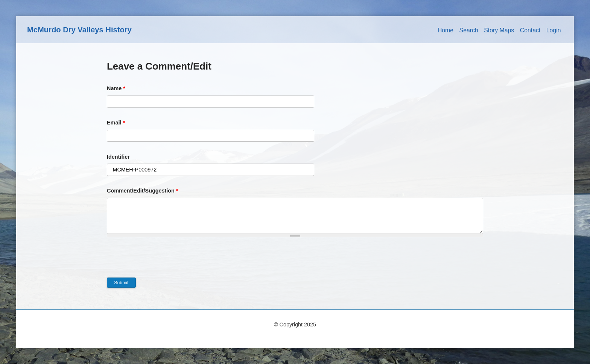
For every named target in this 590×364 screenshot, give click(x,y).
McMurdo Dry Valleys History (79, 30)
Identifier (118, 157)
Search (469, 30)
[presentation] (164, 263)
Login (554, 30)
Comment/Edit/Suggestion (143, 191)
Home (446, 30)
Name (116, 88)
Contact (530, 30)
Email (116, 123)
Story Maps (499, 30)
